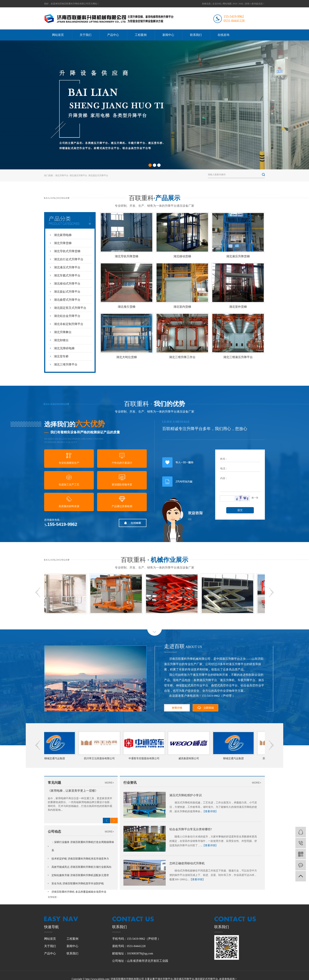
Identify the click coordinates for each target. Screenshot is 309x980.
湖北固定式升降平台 (98, 175)
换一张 (255, 498)
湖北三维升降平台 (66, 364)
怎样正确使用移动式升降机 (187, 863)
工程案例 (141, 35)
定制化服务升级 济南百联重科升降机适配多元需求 (80, 875)
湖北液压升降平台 (78, 175)
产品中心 (113, 35)
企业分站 (217, 4)
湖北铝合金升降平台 (67, 316)
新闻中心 (168, 35)
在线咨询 (223, 35)
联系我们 (196, 35)
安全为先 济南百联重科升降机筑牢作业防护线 (78, 884)
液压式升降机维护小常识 (186, 795)
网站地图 (227, 4)
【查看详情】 (210, 811)
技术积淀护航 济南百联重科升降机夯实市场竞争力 (80, 859)
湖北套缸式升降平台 (67, 292)
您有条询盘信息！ (255, 4)
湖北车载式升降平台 (67, 275)
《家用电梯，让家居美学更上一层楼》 (73, 791)
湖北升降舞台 (63, 332)
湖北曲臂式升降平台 (67, 300)
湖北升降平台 (62, 175)
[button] (150, 165)
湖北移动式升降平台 (67, 284)
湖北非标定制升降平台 (69, 324)
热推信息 (206, 4)
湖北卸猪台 (61, 340)
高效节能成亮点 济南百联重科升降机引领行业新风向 (81, 867)
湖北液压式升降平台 (67, 267)
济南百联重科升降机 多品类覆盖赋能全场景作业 (79, 892)
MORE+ (109, 783)
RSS (235, 4)
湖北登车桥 (61, 356)
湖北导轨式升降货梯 (67, 251)
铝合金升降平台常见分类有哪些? (191, 829)
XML (241, 4)
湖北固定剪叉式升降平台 (70, 308)
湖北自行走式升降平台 (69, 259)
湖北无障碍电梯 (64, 348)
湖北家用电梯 (63, 235)
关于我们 (86, 35)
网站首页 (58, 35)
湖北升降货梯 (63, 243)
